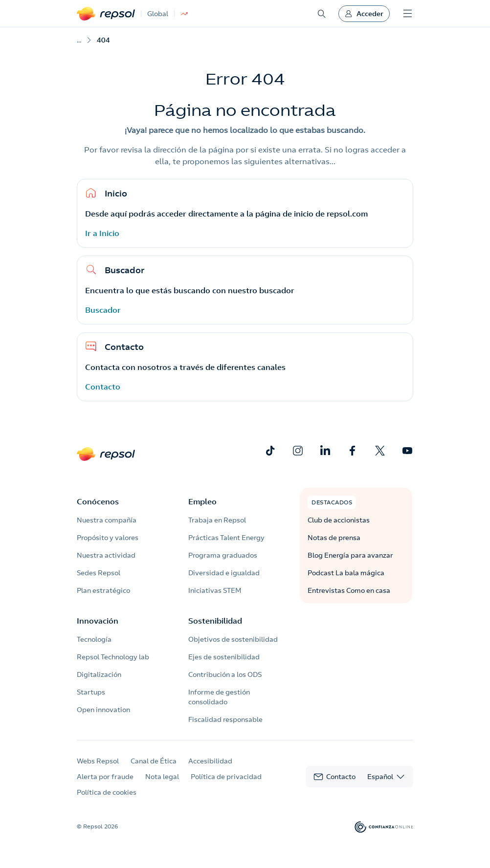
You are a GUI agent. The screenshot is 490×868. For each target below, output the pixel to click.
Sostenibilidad (215, 621)
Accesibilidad (210, 761)
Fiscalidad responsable (225, 719)
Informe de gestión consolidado (219, 697)
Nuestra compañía (107, 520)
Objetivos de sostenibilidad (233, 639)
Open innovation (103, 710)
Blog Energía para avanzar (350, 555)
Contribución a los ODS (225, 674)
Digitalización (99, 674)
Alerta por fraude (105, 777)
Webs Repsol (98, 761)
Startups (91, 692)
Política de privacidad (226, 777)
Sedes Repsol (99, 573)
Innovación (98, 621)
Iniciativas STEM (215, 590)
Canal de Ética (154, 761)
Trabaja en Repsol (217, 520)
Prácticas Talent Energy (226, 538)
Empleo (202, 501)
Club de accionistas (339, 520)
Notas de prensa (334, 538)
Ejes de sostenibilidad (224, 657)
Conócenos (98, 501)
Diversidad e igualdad (224, 573)
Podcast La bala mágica (346, 573)
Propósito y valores (108, 538)
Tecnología (94, 639)
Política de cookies (107, 792)
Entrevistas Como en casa (349, 590)
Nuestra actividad (106, 555)
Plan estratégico (103, 590)
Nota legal (162, 777)
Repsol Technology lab (113, 657)
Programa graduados (223, 555)
